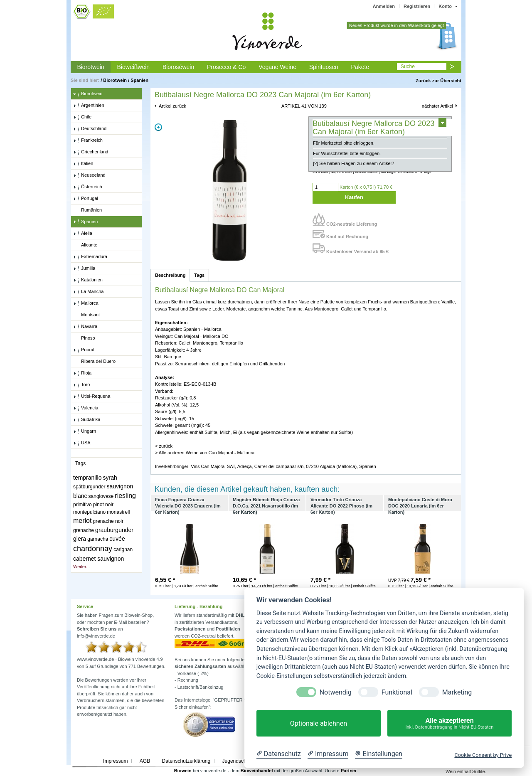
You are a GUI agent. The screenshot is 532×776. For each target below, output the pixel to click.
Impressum (115, 761)
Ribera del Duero (94, 362)
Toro (81, 385)
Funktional (397, 692)
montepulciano (89, 512)
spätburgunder (89, 487)
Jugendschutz (238, 761)
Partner (349, 771)
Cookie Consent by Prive (483, 755)
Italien (83, 164)
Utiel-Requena (92, 397)
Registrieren (417, 6)
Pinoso (84, 338)
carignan (123, 549)
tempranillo (87, 478)
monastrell (118, 512)
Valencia (86, 408)
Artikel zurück (172, 106)
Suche (408, 67)
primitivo (83, 505)
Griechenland (91, 152)
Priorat (84, 350)
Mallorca (86, 303)
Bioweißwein (134, 67)
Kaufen (354, 197)
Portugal (86, 199)
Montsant (86, 315)
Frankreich (88, 140)
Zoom (158, 127)
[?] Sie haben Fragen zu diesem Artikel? (353, 163)
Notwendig (336, 692)
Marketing (457, 692)
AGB (145, 761)
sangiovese (101, 496)
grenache (84, 530)
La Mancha (88, 292)
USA (82, 443)
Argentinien (89, 106)
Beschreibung (170, 275)
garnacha (98, 539)
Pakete (360, 67)
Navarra (85, 327)
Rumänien (87, 210)
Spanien (139, 80)
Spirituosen (324, 67)
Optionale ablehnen (319, 723)
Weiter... (81, 567)
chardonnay (93, 549)
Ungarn (85, 431)
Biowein (183, 771)
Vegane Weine (277, 67)
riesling (125, 496)
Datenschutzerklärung (186, 761)
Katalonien (88, 280)
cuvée (117, 539)
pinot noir (103, 505)
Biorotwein (90, 67)
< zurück (164, 446)
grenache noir (108, 521)
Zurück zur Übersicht (438, 81)
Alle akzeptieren (449, 723)
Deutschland (90, 129)
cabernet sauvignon (99, 559)
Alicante (85, 245)
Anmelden (384, 6)
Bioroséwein (178, 67)
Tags (199, 275)
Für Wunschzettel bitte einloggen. (347, 153)
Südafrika (87, 420)
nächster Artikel (437, 106)
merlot (82, 521)
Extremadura (90, 257)
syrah (110, 478)
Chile (82, 117)
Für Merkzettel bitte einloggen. (344, 143)
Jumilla (84, 269)
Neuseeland (89, 175)
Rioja (82, 373)
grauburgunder (114, 530)
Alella (83, 234)
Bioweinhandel (257, 771)
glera (80, 539)
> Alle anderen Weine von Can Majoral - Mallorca (205, 453)
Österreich (88, 187)
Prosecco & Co (226, 67)
